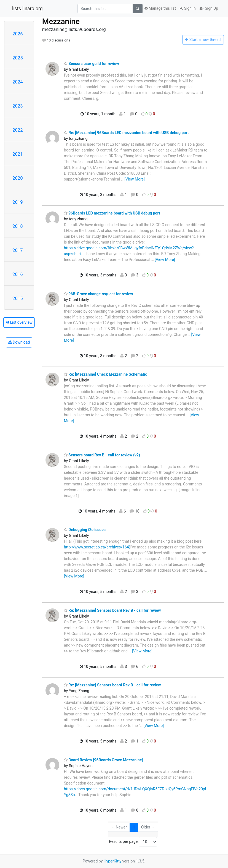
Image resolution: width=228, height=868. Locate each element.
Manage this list (160, 8)
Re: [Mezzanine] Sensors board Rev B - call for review (112, 610)
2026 (18, 34)
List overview (19, 322)
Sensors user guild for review (92, 64)
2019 (18, 202)
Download (19, 342)
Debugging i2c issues (85, 530)
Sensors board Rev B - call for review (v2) (102, 455)
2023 (18, 106)
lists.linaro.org (27, 9)
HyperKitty (113, 861)
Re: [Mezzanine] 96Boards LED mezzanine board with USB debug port (126, 133)
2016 (18, 274)
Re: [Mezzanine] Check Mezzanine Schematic (106, 374)
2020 (18, 178)
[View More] (134, 179)
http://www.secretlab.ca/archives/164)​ (97, 547)
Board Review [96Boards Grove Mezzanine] (103, 760)
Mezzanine (61, 21)
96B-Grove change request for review (99, 294)
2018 (18, 226)
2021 (18, 154)
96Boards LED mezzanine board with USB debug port (112, 213)
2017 (18, 250)
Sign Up (209, 8)
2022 (18, 130)
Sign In (188, 8)
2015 (18, 298)
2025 (18, 58)
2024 (18, 82)
